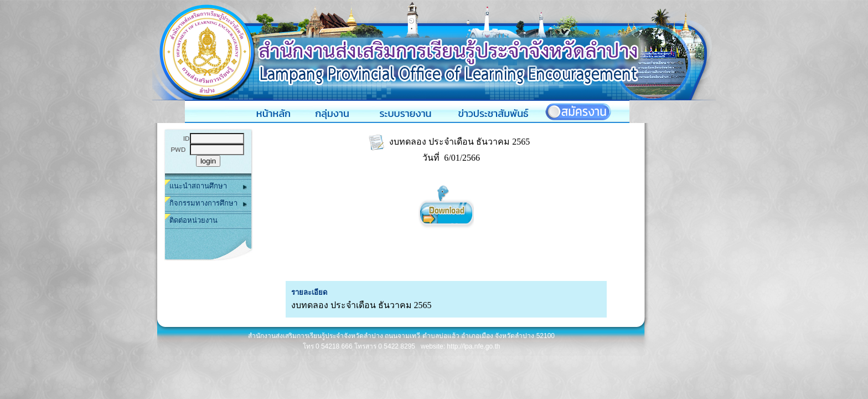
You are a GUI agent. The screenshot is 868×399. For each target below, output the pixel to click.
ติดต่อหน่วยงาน (193, 220)
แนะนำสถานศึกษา (208, 186)
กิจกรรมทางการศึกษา (208, 204)
